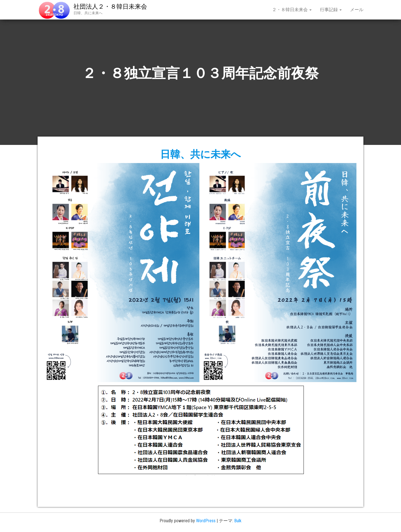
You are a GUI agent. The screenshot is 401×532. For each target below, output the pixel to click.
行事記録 (331, 10)
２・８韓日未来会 (292, 10)
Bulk (238, 521)
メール (357, 10)
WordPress (206, 521)
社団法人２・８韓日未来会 (110, 7)
